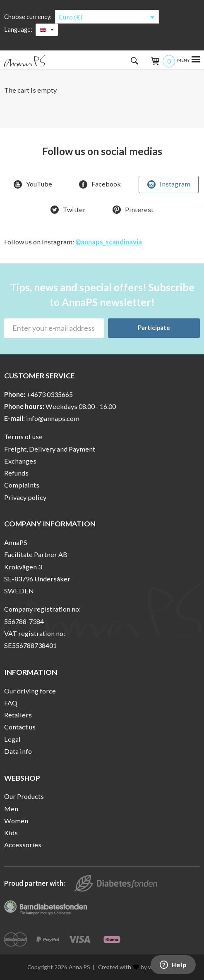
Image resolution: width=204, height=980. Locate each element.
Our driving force (30, 691)
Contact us (20, 727)
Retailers (18, 715)
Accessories (23, 845)
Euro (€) (71, 17)
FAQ (11, 703)
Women (16, 821)
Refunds (16, 473)
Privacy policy (25, 497)
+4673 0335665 (50, 394)
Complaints (22, 485)
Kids (11, 833)
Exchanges (20, 461)
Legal (12, 739)
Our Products (24, 796)
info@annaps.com (53, 418)
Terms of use (23, 436)
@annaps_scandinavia (109, 242)
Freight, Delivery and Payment (50, 449)
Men (11, 809)
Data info (18, 751)
